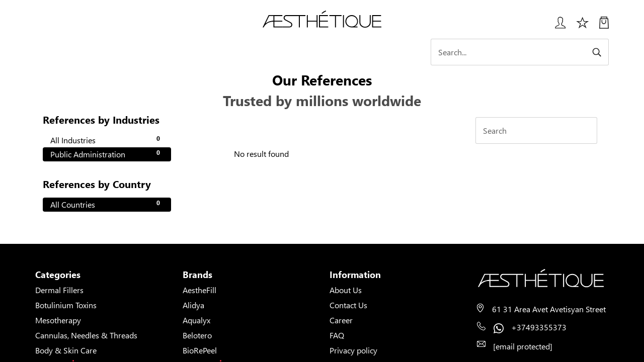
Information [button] (355, 275)
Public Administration (107, 154)
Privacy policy (353, 350)
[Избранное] (583, 26)
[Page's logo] (543, 278)
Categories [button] (58, 275)
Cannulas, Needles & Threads (86, 335)
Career (341, 320)
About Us (346, 290)
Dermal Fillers (59, 290)
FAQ (337, 335)
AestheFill (199, 290)
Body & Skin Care (66, 350)
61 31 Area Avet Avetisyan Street (549, 309)
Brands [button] (197, 275)
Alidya (193, 305)
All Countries (107, 204)
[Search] (521, 52)
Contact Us (348, 305)
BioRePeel (200, 350)
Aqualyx (196, 320)
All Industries (107, 140)
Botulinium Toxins (66, 305)
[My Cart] (604, 26)
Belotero (197, 335)
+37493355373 (539, 327)
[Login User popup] (557, 26)
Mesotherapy (58, 320)
